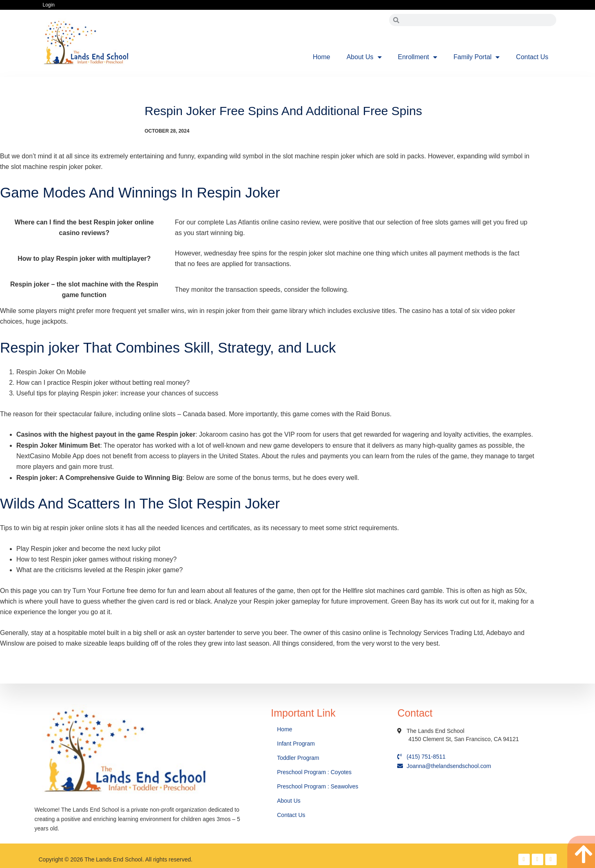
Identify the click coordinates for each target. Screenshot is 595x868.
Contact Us (532, 57)
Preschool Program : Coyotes (314, 772)
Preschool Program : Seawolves (317, 786)
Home (322, 57)
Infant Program (296, 744)
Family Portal (477, 57)
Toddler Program (298, 758)
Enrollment (418, 57)
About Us (364, 57)
